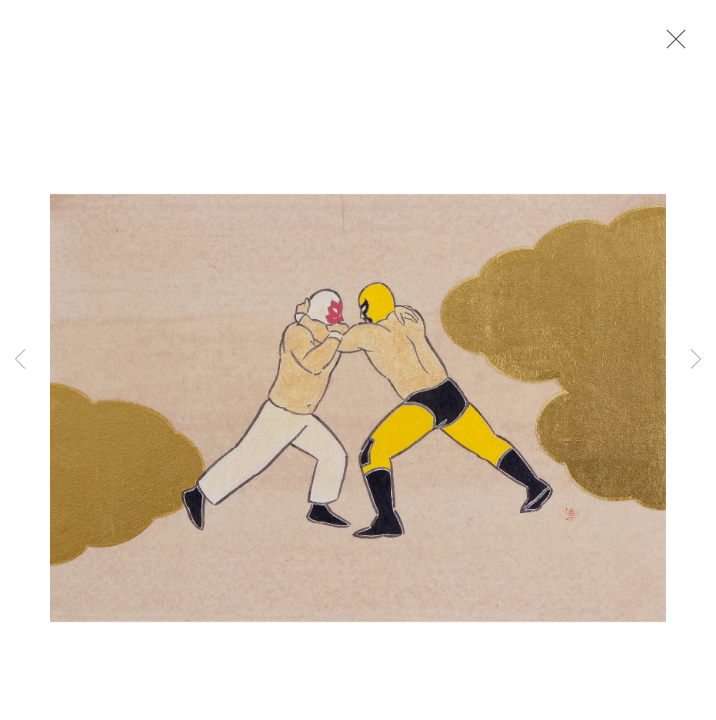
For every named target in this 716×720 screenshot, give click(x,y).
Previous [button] (20, 360)
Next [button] (696, 360)
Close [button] (671, 45)
